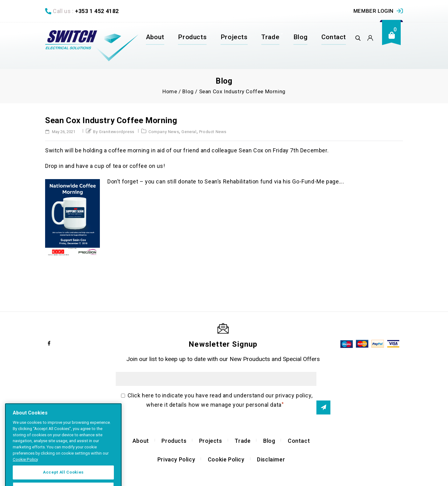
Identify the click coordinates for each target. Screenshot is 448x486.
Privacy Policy (176, 459)
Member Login (373, 11)
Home (170, 91)
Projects (234, 37)
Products (192, 37)
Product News (213, 132)
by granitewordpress (114, 132)
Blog (300, 37)
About (155, 37)
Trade (270, 37)
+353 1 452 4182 (97, 11)
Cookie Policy (226, 459)
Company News (164, 132)
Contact (334, 37)
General (189, 132)
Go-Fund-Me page (315, 181)
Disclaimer (271, 459)
